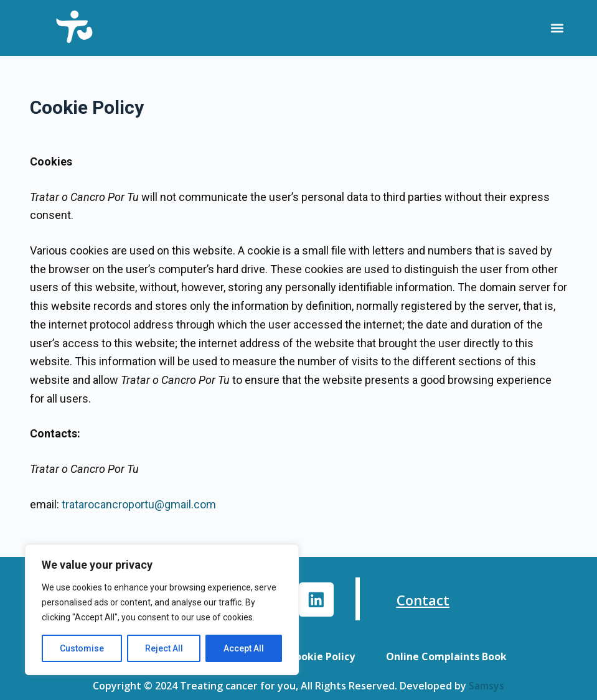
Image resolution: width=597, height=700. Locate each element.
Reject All (164, 648)
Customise (82, 648)
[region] (162, 610)
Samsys (487, 686)
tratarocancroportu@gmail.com (139, 504)
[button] (557, 28)
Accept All (244, 648)
